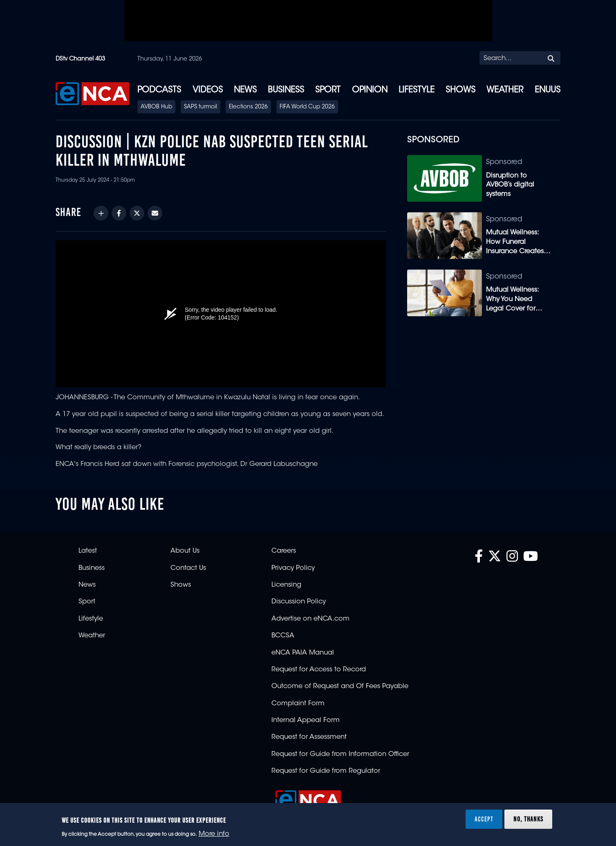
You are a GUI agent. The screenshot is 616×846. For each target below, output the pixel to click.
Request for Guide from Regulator (326, 771)
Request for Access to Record (319, 670)
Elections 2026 (248, 107)
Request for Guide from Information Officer (340, 754)
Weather (505, 90)
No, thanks (528, 819)
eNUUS (548, 90)
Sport (328, 90)
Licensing (286, 585)
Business (286, 90)
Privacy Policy (293, 568)
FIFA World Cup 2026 (307, 107)
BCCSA (283, 636)
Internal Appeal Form (306, 720)
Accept (484, 819)
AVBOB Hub (156, 107)
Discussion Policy (299, 602)
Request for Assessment (309, 737)
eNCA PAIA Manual (303, 653)
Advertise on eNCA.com (310, 619)
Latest (88, 551)
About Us (185, 551)
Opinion (370, 90)
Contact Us (188, 568)
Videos (208, 90)
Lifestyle (417, 90)
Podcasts (159, 90)
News (245, 90)
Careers (284, 551)
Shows (460, 90)
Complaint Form (298, 704)
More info (214, 834)
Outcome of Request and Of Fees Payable (340, 686)
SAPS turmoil (200, 107)
